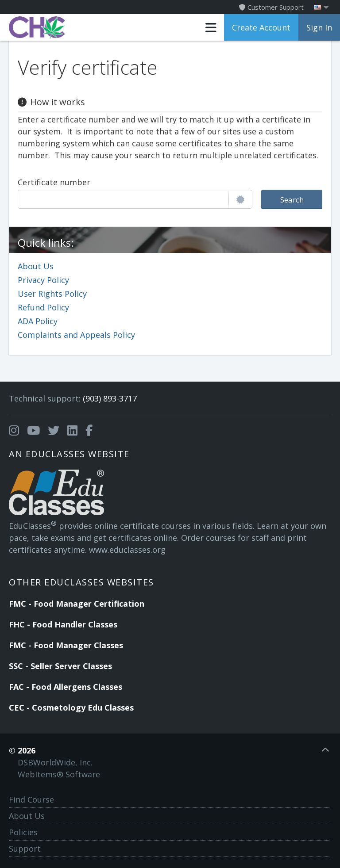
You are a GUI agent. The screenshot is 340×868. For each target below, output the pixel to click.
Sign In (319, 27)
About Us (36, 266)
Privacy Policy (43, 280)
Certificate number (54, 182)
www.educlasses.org (127, 550)
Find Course (31, 799)
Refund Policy (43, 307)
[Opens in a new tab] (14, 431)
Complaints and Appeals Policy (76, 335)
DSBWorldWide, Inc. (55, 762)
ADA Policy (38, 321)
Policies (23, 832)
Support (25, 849)
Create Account (261, 27)
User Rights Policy (52, 294)
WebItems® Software (59, 774)
